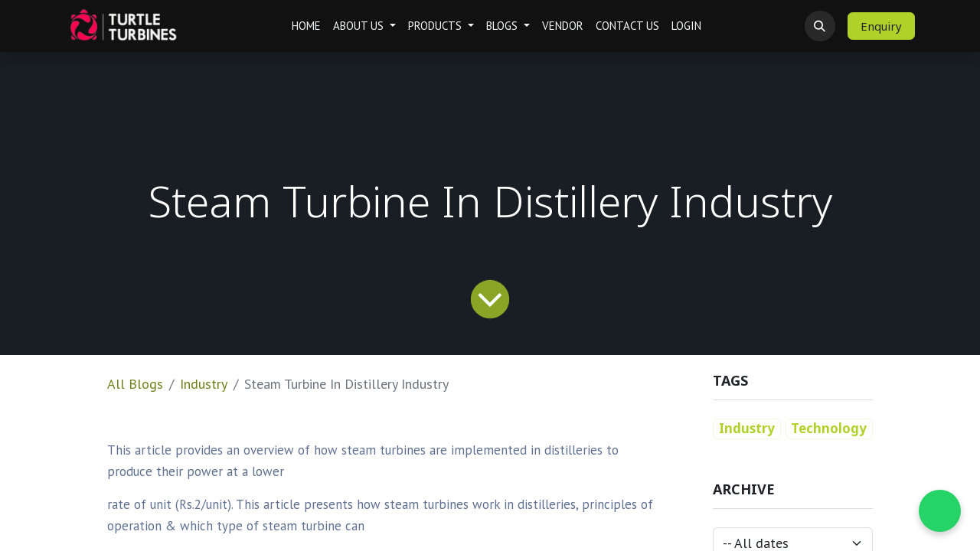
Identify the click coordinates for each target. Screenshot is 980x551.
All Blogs (135, 384)
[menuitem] (306, 26)
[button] (820, 26)
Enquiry (881, 26)
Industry (204, 384)
